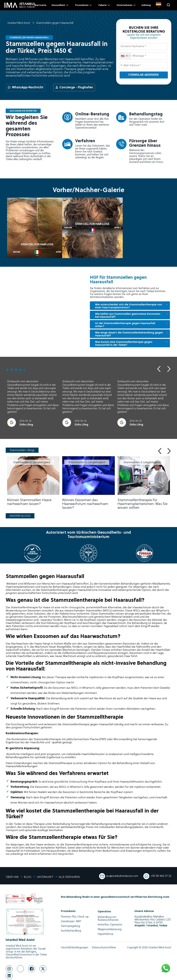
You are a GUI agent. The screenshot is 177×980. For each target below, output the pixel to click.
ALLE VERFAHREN (69, 877)
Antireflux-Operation (110, 925)
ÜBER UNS (12, 877)
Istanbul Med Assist (19, 23)
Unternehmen (126, 5)
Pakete (104, 5)
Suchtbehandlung (71, 931)
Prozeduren (84, 5)
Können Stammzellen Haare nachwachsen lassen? (29, 502)
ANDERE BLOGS (20, 516)
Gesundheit (60, 5)
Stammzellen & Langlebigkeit (32, 462)
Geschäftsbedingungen (74, 948)
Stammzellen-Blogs (22, 450)
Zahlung (146, 5)
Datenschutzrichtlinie (104, 948)
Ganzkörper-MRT (71, 922)
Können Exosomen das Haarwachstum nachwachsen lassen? (85, 504)
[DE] (159, 5)
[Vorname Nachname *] (144, 46)
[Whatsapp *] (144, 56)
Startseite (40, 5)
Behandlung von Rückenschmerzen (108, 919)
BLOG (27, 877)
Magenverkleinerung (110, 930)
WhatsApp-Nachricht (25, 88)
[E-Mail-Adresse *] (144, 65)
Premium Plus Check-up (75, 917)
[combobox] (126, 56)
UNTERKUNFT (45, 877)
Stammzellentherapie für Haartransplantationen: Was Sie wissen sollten (143, 504)
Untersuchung (78, 782)
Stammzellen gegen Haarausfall (55, 23)
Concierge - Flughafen (74, 88)
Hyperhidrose (106, 934)
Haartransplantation (18, 587)
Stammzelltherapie (68, 663)
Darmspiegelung (70, 926)
